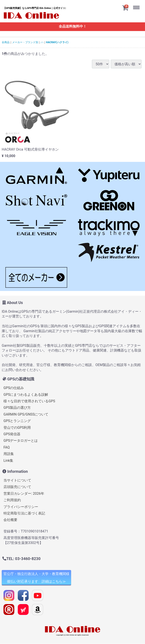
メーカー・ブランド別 (25, 42)
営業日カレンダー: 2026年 (24, 494)
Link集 (8, 461)
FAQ (7, 447)
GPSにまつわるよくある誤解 (26, 395)
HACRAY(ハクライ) (57, 42)
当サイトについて (17, 480)
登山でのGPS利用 (17, 428)
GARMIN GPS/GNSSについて (26, 414)
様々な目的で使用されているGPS (29, 401)
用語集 (9, 454)
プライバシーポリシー (21, 507)
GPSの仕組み (14, 388)
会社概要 (10, 520)
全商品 (6, 42)
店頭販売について (17, 487)
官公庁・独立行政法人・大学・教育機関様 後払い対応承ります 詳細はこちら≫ (36, 578)
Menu (137, 4)
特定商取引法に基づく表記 (24, 513)
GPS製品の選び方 (17, 408)
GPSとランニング (17, 421)
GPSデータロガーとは (21, 441)
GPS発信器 (12, 434)
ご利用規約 (12, 500)
